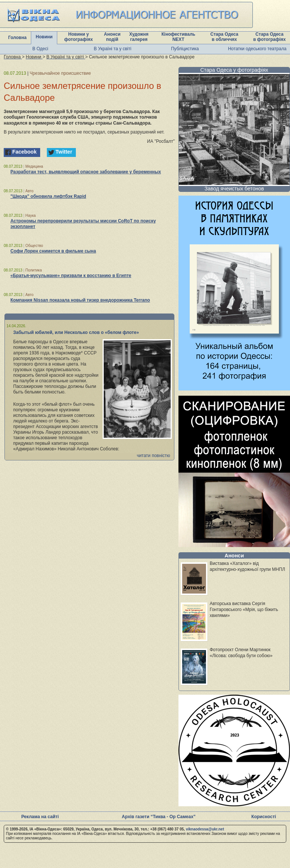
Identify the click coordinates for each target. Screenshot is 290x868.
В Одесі (40, 49)
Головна (17, 38)
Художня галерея (139, 37)
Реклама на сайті (40, 817)
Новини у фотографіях (79, 37)
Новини (44, 37)
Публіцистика (185, 49)
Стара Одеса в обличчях (224, 37)
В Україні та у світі (112, 49)
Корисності (264, 817)
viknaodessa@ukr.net (205, 829)
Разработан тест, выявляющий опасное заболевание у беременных (86, 172)
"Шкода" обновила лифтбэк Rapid (48, 196)
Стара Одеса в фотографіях (270, 37)
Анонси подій (112, 37)
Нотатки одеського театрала (257, 49)
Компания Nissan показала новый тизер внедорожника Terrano (80, 300)
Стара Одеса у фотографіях (234, 70)
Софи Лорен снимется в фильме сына (53, 251)
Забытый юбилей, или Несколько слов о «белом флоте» (76, 332)
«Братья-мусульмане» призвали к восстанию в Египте (71, 276)
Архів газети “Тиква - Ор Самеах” (159, 817)
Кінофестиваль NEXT (178, 37)
